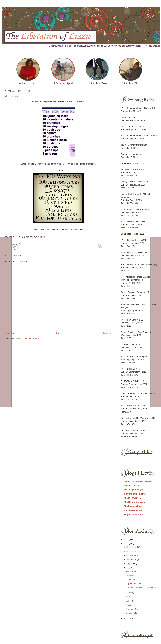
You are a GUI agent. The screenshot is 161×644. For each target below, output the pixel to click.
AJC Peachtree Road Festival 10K (141, 588)
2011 (127, 618)
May (129, 597)
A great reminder (133, 584)
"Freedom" (131, 579)
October (130, 555)
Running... (130, 575)
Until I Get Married (133, 510)
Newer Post (10, 333)
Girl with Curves (132, 485)
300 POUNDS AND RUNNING (138, 481)
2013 (127, 539)
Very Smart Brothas (134, 514)
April (129, 601)
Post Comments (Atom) (28, 339)
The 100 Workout (14, 96)
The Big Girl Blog (132, 498)
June (129, 593)
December (131, 547)
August (130, 564)
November (131, 551)
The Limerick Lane (133, 506)
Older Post (107, 333)
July (129, 568)
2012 (127, 544)
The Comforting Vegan (135, 502)
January (130, 613)
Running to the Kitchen (135, 494)
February (131, 609)
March (130, 605)
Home (59, 333)
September (132, 559)
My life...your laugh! (134, 490)
